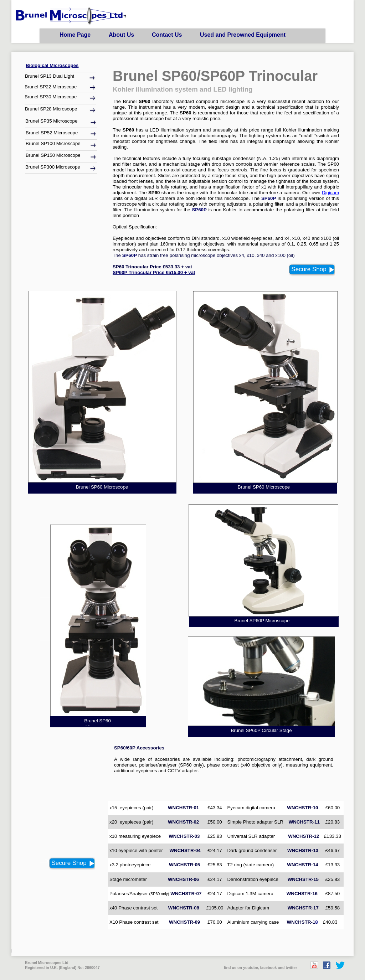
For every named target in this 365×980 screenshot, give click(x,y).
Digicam (330, 193)
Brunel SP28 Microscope (51, 109)
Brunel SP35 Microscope (51, 121)
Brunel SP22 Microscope (51, 87)
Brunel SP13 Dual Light (50, 76)
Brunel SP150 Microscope (53, 155)
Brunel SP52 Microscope (52, 133)
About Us (121, 35)
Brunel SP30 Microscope (51, 97)
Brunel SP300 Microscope (53, 167)
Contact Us (167, 35)
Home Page (75, 35)
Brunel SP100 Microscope (53, 143)
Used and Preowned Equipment (243, 35)
